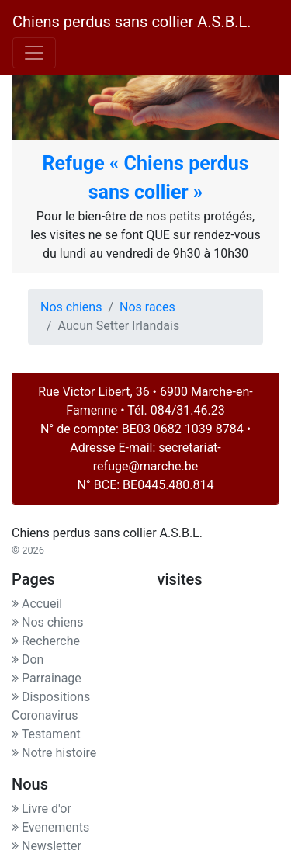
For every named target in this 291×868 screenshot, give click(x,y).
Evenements (50, 827)
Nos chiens (71, 307)
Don (28, 660)
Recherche (46, 641)
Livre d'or (42, 809)
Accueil (37, 604)
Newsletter (47, 846)
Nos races (147, 307)
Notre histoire (54, 753)
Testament (46, 734)
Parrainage (47, 678)
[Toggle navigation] (34, 53)
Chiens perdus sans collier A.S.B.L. (132, 22)
